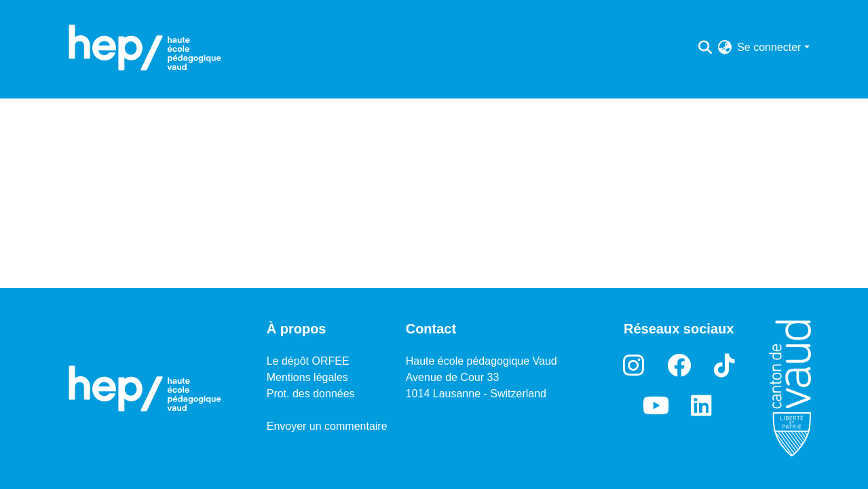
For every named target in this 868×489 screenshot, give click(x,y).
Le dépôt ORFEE (308, 361)
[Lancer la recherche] (705, 48)
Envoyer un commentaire (327, 426)
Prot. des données (311, 394)
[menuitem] (724, 48)
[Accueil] (145, 48)
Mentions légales (307, 377)
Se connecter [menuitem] (769, 47)
